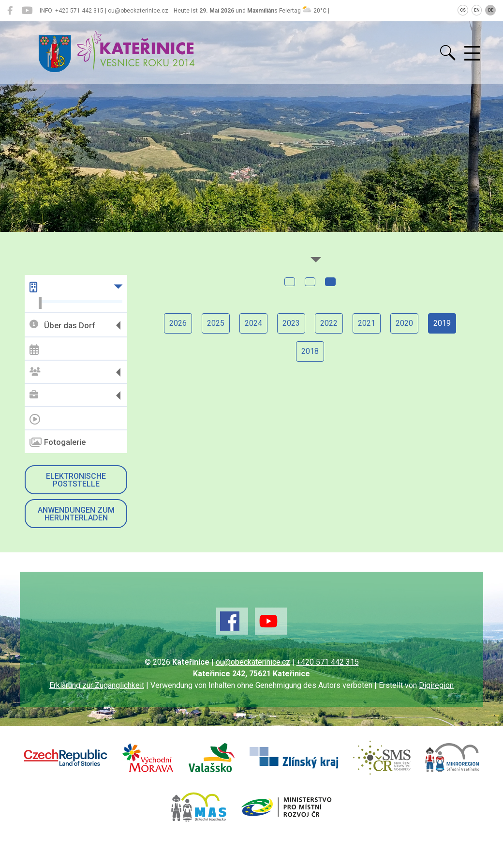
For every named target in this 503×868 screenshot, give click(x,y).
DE (491, 10)
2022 (329, 323)
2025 (216, 323)
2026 (178, 323)
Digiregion (436, 685)
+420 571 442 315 (328, 662)
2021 (367, 323)
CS (463, 10)
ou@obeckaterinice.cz (253, 662)
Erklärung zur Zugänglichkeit (97, 685)
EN (477, 10)
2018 (310, 351)
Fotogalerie (58, 442)
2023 (291, 323)
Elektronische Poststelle (76, 480)
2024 (253, 323)
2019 (442, 323)
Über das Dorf (62, 325)
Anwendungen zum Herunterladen (76, 514)
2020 (404, 323)
